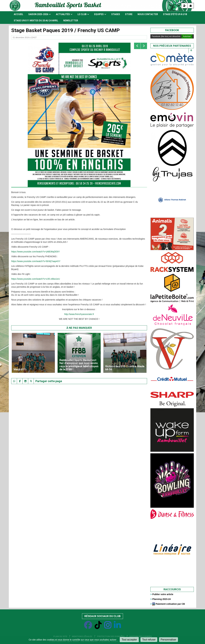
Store (129, 14)
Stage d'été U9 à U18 (175, 14)
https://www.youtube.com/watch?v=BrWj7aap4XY (36, 261)
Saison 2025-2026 (40, 14)
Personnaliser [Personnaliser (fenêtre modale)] (168, 640)
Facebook (172, 30)
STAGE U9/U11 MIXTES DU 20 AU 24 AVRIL (36, 21)
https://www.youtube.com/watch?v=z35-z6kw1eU (36, 279)
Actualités (64, 14)
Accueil (18, 14)
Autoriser (187, 36)
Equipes (100, 14)
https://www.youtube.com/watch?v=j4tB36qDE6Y (35, 252)
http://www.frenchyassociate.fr (79, 314)
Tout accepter (129, 640)
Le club (83, 14)
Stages (116, 14)
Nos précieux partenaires (172, 46)
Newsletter (71, 21)
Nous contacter (148, 14)
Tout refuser (149, 640)
